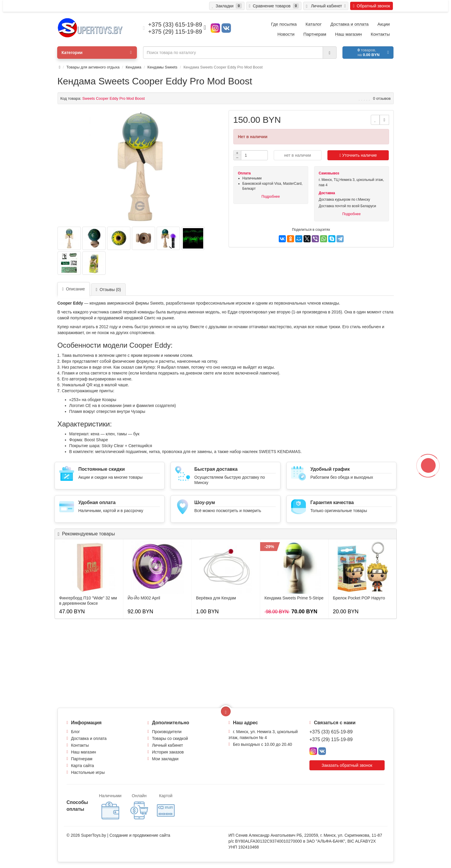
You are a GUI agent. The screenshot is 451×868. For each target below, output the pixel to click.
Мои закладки (165, 759)
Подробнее (270, 197)
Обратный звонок (371, 6)
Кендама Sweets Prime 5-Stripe (294, 598)
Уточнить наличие (358, 155)
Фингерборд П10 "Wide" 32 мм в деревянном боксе (88, 601)
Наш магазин (84, 752)
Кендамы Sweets (162, 67)
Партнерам (82, 759)
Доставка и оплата (89, 738)
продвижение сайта (151, 835)
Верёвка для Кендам (216, 598)
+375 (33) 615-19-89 (331, 732)
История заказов (168, 752)
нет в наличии (297, 155)
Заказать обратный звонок (347, 765)
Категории (96, 53)
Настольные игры (88, 772)
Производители (167, 732)
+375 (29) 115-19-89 (331, 739)
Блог (76, 732)
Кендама (133, 67)
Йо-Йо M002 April (144, 598)
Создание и (121, 835)
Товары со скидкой (170, 738)
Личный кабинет (167, 745)
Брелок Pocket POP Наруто (359, 598)
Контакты (80, 745)
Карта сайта (83, 766)
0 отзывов (382, 98)
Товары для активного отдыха (93, 67)
